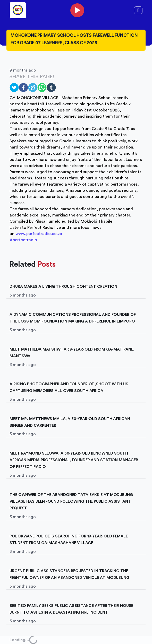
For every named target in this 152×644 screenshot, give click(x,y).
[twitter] (14, 88)
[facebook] (23, 88)
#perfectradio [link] (23, 240)
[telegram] (33, 88)
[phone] (77, 10)
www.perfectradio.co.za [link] (39, 234)
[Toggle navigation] (138, 10)
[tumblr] (51, 88)
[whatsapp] (42, 88)
